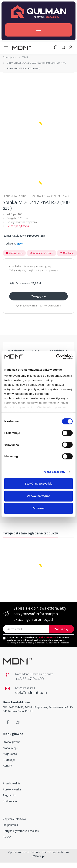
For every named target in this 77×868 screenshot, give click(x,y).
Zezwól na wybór (38, 496)
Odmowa (38, 508)
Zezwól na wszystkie (38, 484)
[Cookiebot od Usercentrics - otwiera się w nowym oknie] (56, 357)
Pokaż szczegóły (54, 472)
